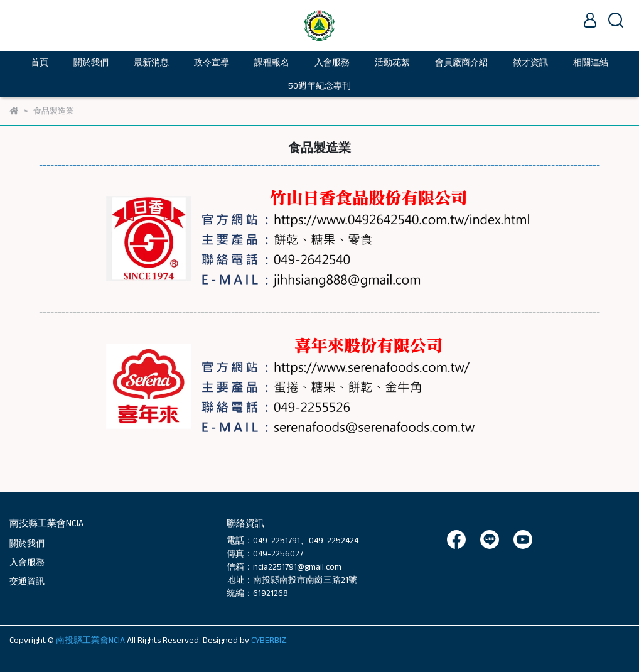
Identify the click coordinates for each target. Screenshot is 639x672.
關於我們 (27, 543)
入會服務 (332, 62)
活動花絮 (392, 62)
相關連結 (591, 62)
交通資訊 (27, 581)
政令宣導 (212, 62)
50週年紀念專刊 (319, 85)
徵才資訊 (530, 62)
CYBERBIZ (269, 640)
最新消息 (151, 62)
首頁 (40, 62)
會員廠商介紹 (461, 62)
